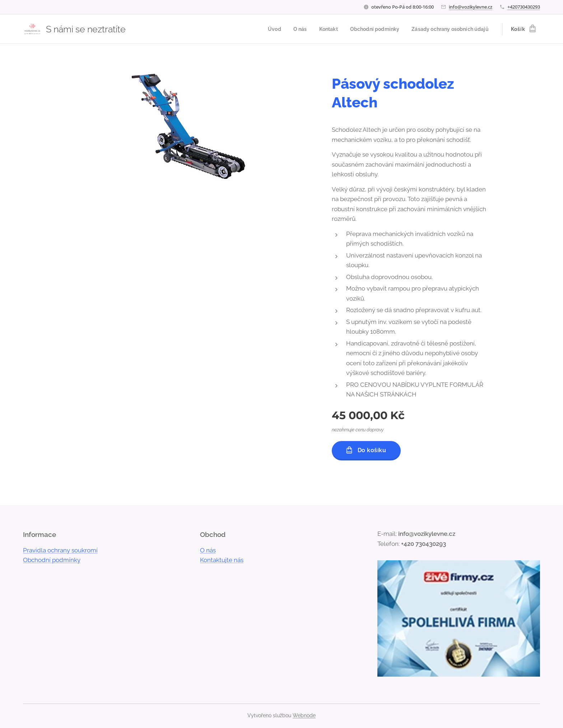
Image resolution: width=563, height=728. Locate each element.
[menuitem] (263, 29)
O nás (208, 550)
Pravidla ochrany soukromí (60, 550)
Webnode (304, 715)
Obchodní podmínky (52, 560)
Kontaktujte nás (222, 560)
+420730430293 (524, 7)
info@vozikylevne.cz (471, 7)
